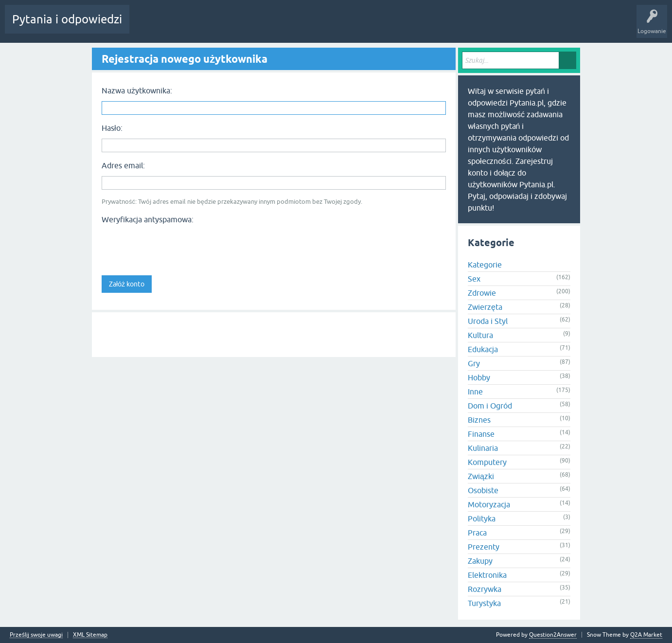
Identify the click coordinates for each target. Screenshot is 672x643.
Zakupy (480, 561)
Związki (481, 476)
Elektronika (487, 575)
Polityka (482, 518)
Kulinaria (483, 448)
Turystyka (484, 603)
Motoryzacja (489, 504)
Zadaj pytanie (286, 26)
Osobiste (483, 490)
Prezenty (484, 547)
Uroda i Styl (488, 321)
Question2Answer (553, 635)
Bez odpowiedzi (189, 26)
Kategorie (485, 265)
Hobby (479, 377)
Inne (475, 392)
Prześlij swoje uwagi (36, 635)
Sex (474, 279)
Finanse (481, 434)
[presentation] (176, 247)
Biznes (479, 420)
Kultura (480, 335)
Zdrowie (482, 293)
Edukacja (483, 349)
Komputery (487, 462)
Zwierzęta (485, 307)
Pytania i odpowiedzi (67, 19)
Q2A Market (646, 635)
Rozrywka (485, 589)
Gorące (147, 26)
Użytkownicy (239, 26)
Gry (474, 363)
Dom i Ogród (490, 406)
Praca (477, 533)
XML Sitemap (90, 635)
